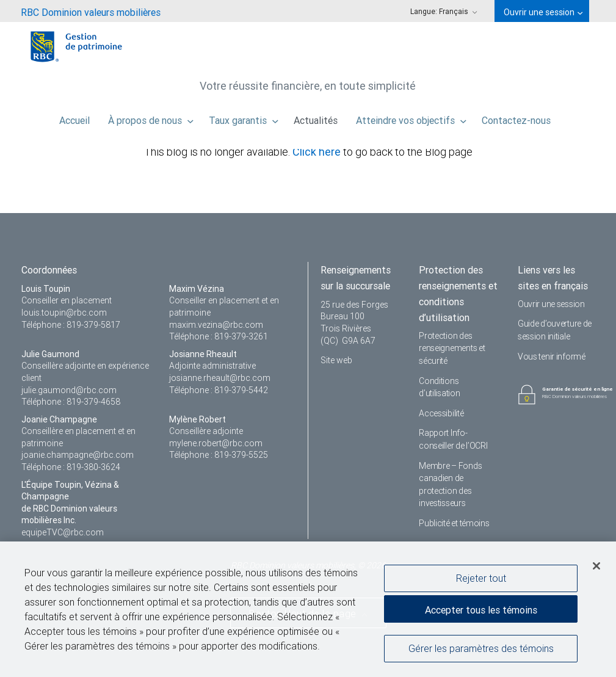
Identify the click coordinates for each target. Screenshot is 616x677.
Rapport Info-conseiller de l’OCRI (453, 439)
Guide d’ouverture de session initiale (555, 330)
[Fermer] (596, 567)
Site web (336, 360)
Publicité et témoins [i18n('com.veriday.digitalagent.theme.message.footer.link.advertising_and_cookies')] (454, 523)
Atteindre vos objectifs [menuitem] (411, 117)
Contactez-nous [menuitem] (516, 117)
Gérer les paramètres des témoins (481, 649)
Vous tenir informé (552, 357)
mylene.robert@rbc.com (216, 443)
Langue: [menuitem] (444, 11)
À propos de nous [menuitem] (151, 117)
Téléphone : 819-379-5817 (71, 325)
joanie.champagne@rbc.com (78, 455)
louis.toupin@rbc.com (64, 313)
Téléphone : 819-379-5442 (219, 390)
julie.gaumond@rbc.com (69, 390)
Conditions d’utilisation (439, 387)
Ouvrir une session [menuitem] (543, 12)
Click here (318, 152)
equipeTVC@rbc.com (63, 532)
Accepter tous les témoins (481, 610)
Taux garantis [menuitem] (244, 117)
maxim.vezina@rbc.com (216, 325)
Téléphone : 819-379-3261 (219, 336)
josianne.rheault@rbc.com (220, 378)
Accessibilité (441, 413)
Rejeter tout (481, 579)
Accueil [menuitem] (74, 117)
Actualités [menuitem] (316, 117)
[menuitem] (91, 11)
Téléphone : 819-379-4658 (71, 402)
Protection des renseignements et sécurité (452, 348)
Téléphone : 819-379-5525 (219, 455)
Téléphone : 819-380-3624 (71, 467)
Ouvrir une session (551, 304)
